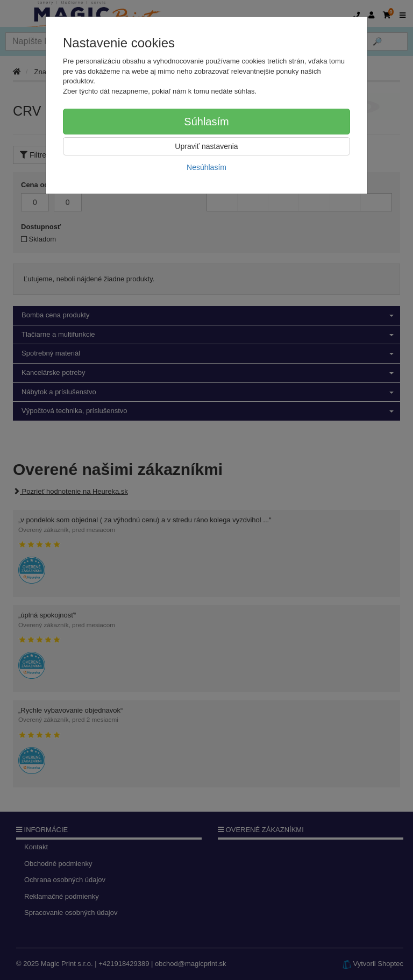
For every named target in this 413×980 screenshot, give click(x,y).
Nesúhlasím (206, 167)
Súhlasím (206, 122)
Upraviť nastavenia (206, 146)
